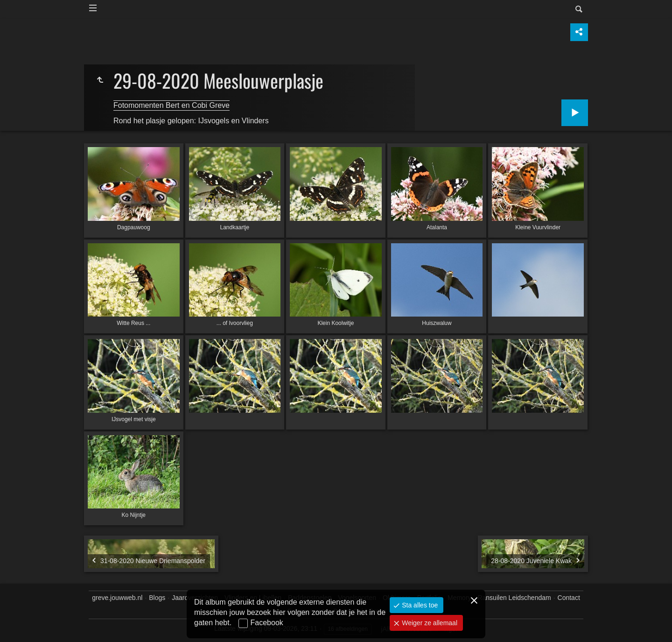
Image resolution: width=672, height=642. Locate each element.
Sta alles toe (419, 605)
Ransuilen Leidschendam (514, 598)
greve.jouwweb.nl (117, 598)
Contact (569, 598)
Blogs (157, 598)
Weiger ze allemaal (429, 623)
